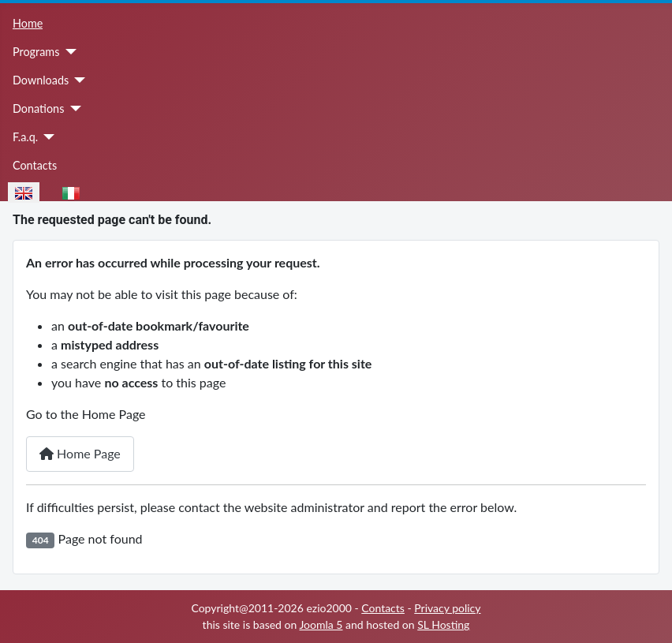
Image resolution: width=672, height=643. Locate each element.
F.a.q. (25, 137)
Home (28, 23)
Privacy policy (447, 608)
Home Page (80, 453)
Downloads (41, 80)
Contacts (35, 165)
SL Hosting (443, 624)
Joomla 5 (321, 624)
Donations (38, 108)
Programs (36, 52)
